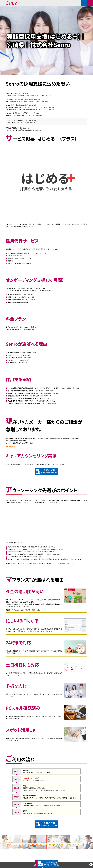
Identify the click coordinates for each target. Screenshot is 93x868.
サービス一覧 (19, 844)
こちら (35, 610)
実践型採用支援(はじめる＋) (36, 844)
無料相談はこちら (11, 447)
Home (9, 844)
